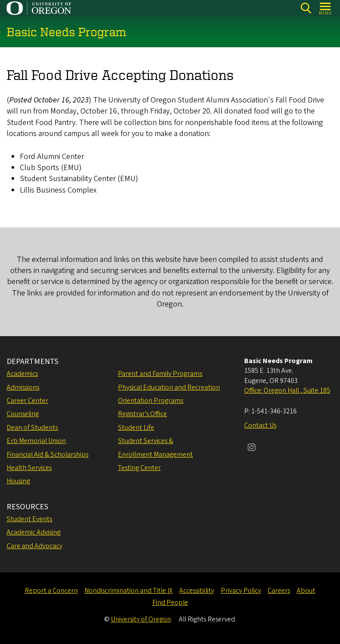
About (306, 591)
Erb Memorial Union (36, 441)
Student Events (29, 519)
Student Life (136, 428)
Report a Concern (51, 591)
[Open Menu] (326, 8)
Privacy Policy (241, 591)
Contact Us (260, 425)
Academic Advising (34, 532)
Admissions (23, 387)
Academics (22, 374)
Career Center (27, 401)
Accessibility (197, 591)
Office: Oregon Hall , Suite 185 (287, 390)
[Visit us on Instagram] (252, 448)
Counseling (23, 414)
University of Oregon (141, 619)
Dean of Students (32, 428)
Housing (18, 481)
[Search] (306, 8)
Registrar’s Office (142, 414)
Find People (170, 602)
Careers (279, 591)
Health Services (29, 468)
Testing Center (139, 468)
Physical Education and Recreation (169, 387)
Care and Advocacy (34, 546)
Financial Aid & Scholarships (47, 455)
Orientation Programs (151, 401)
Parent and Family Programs (160, 374)
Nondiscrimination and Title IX (128, 591)
